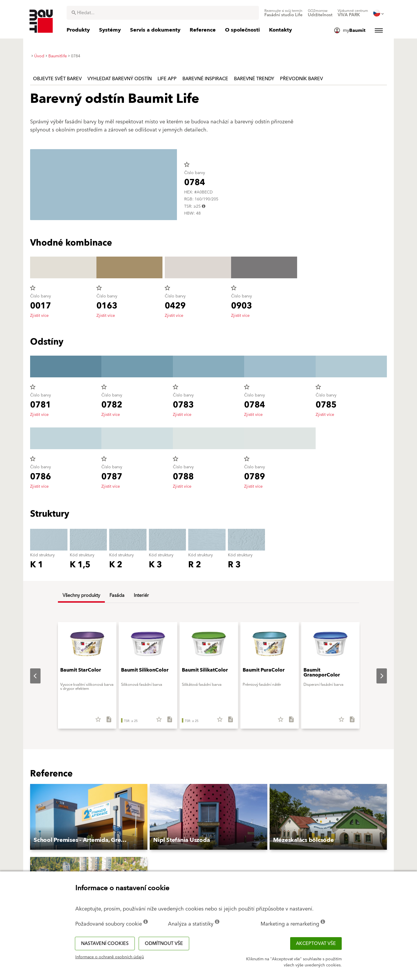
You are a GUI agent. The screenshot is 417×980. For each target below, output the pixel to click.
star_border (187, 164)
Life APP (167, 79)
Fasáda (117, 595)
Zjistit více (39, 316)
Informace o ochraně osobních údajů (110, 957)
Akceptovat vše (316, 944)
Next (377, 676)
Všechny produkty (81, 595)
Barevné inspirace (205, 79)
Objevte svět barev (57, 79)
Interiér (141, 595)
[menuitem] (284, 13)
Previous (31, 676)
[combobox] (163, 13)
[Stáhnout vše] (106, 721)
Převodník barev (301, 79)
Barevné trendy (254, 79)
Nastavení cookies (105, 944)
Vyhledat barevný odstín (120, 79)
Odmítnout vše (164, 944)
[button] (89, 817)
